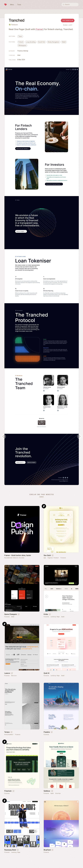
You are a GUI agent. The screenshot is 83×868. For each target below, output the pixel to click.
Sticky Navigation (53, 42)
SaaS (63, 617)
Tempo (7, 732)
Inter (19, 55)
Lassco (7, 673)
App (45, 558)
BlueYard (47, 850)
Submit (41, 497)
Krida (46, 614)
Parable (47, 732)
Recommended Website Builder (14, 558)
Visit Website (68, 21)
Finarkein (8, 791)
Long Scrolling (31, 42)
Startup (26, 51)
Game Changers (11, 614)
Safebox (47, 791)
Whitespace (22, 45)
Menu (12, 5)
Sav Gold (47, 555)
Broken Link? (68, 25)
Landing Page (55, 617)
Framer (39, 29)
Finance (20, 51)
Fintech (21, 42)
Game (13, 617)
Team (20, 36)
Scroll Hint (42, 42)
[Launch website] (53, 556)
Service (14, 676)
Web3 (64, 42)
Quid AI (47, 673)
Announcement (9, 735)
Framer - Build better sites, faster (18, 555)
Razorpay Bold (10, 850)
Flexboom (14, 25)
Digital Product (53, 558)
